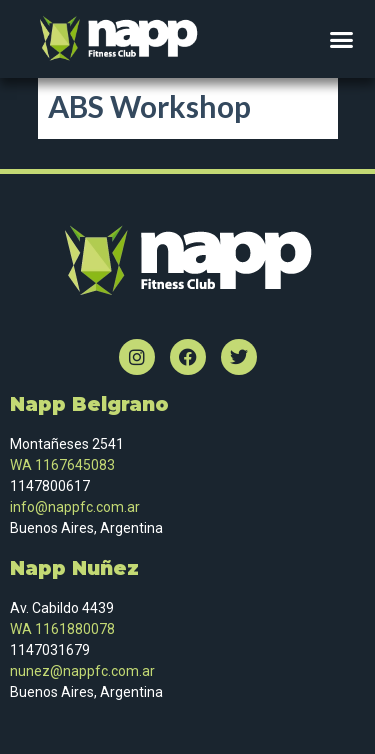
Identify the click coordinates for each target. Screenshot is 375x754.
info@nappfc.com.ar (75, 507)
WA (21, 629)
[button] (342, 39)
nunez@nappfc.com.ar (84, 671)
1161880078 (75, 629)
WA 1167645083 (62, 465)
